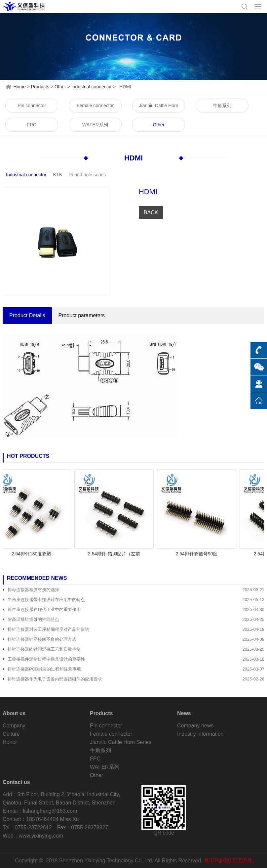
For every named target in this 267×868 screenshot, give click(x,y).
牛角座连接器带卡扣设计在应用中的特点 (46, 600)
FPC (32, 125)
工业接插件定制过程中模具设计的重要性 (46, 659)
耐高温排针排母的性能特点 (33, 619)
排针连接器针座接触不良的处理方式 (42, 639)
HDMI (133, 158)
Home (19, 87)
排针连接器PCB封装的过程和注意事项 (44, 669)
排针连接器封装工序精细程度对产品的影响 (48, 629)
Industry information (200, 734)
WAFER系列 (95, 125)
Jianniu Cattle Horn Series (159, 108)
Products (40, 87)
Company (14, 726)
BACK (151, 213)
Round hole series (87, 175)
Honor (10, 742)
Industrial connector (92, 87)
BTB (57, 175)
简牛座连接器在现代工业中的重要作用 (44, 609)
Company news (195, 726)
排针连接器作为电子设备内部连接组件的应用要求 (55, 679)
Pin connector (32, 106)
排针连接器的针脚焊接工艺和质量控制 (44, 649)
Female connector (95, 106)
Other (60, 87)
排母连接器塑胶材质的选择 (33, 590)
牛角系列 (222, 106)
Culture (11, 734)
